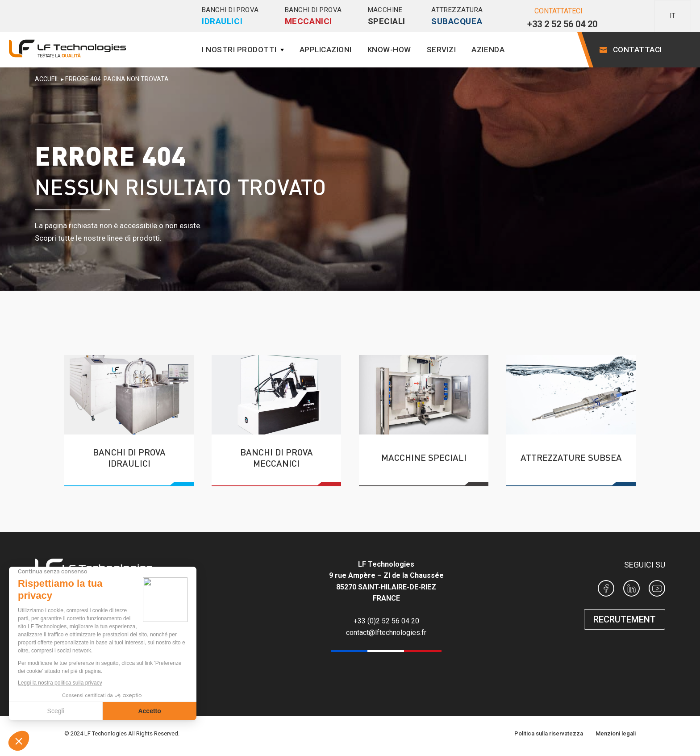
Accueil (47, 79)
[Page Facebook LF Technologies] (606, 590)
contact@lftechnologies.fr (386, 633)
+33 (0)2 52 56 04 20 (386, 621)
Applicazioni (326, 50)
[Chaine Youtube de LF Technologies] (657, 590)
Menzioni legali (616, 733)
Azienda (488, 50)
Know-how (389, 50)
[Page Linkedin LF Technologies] (631, 590)
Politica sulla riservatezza (549, 733)
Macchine (387, 16)
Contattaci (637, 50)
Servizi (442, 50)
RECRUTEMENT (625, 619)
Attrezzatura (457, 16)
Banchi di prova (230, 16)
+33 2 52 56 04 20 (562, 24)
